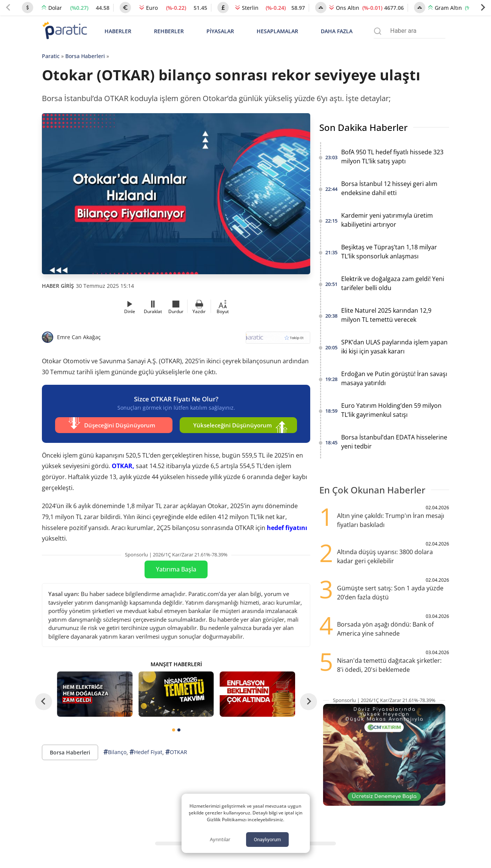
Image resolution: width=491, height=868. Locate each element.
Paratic (51, 56)
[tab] (174, 730)
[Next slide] (483, 8)
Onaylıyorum (267, 840)
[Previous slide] (8, 8)
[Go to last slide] (44, 701)
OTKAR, (123, 466)
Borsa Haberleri (85, 56)
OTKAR (176, 752)
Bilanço (115, 752)
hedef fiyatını (287, 527)
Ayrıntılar (220, 839)
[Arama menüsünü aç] (378, 31)
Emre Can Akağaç (79, 337)
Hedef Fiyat (146, 752)
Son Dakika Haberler (363, 127)
